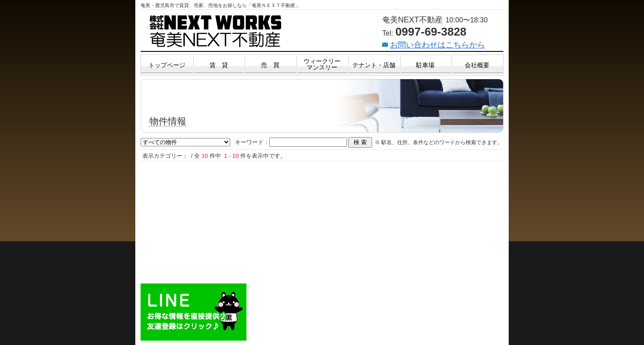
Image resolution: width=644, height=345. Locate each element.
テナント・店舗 (374, 65)
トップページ (167, 65)
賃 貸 (219, 65)
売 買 (270, 65)
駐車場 (425, 65)
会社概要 (477, 65)
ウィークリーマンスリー (322, 64)
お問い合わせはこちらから (438, 45)
